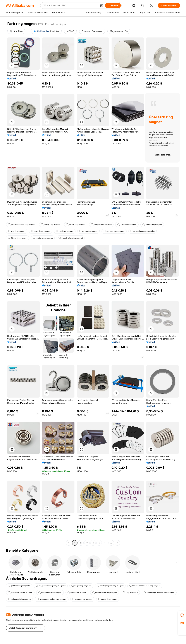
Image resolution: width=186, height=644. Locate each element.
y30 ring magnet (17, 231)
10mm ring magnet (127, 225)
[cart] (143, 6)
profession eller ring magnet (22, 225)
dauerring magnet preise (143, 231)
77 (111, 543)
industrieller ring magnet (71, 238)
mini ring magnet (65, 231)
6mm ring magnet (89, 231)
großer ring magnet (43, 238)
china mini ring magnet (19, 599)
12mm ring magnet (76, 225)
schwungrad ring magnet (20, 593)
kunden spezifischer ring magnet (145, 586)
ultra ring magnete (41, 231)
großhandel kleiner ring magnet (52, 599)
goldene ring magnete (19, 586)
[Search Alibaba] (71, 5)
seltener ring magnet (114, 231)
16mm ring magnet (18, 238)
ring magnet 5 (130, 593)
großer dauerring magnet (105, 593)
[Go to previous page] (69, 543)
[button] (102, 5)
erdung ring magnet (82, 599)
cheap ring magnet (51, 225)
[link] (182, 615)
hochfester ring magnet (50, 593)
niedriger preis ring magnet (110, 586)
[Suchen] (113, 5)
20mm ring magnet (152, 225)
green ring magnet (77, 593)
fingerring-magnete (81, 586)
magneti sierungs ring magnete (51, 586)
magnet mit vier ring (101, 225)
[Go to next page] (117, 543)
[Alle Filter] (16, 31)
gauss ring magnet (108, 599)
